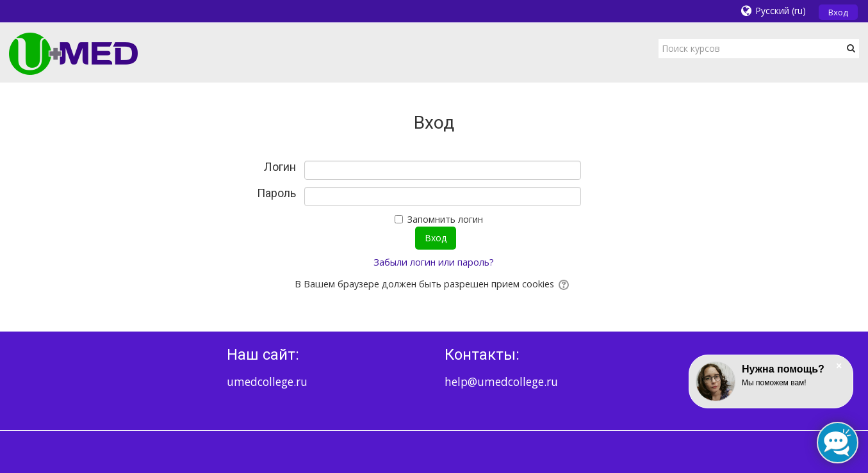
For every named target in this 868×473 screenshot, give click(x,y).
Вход (838, 12)
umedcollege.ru (267, 381)
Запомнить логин (445, 219)
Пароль (276, 193)
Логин (280, 167)
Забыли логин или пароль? (434, 262)
